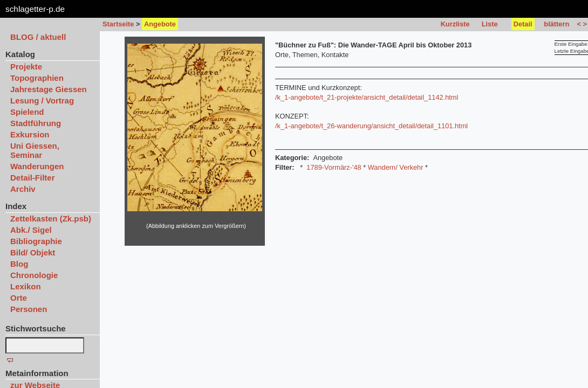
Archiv (23, 189)
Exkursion (30, 134)
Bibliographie (36, 241)
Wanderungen (37, 166)
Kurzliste (455, 24)
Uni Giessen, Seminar (35, 150)
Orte (19, 298)
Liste (490, 24)
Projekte (26, 67)
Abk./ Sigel (31, 230)
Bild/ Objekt (33, 252)
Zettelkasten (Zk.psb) (51, 219)
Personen (29, 309)
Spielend (27, 112)
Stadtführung (36, 123)
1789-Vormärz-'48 (334, 167)
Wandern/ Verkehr (396, 167)
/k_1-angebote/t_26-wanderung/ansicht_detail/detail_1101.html (371, 126)
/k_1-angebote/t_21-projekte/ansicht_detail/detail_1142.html (367, 97)
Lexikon (26, 286)
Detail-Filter (33, 178)
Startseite (118, 24)
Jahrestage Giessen (49, 89)
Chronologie (34, 275)
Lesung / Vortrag (42, 101)
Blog (19, 264)
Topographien (37, 78)
